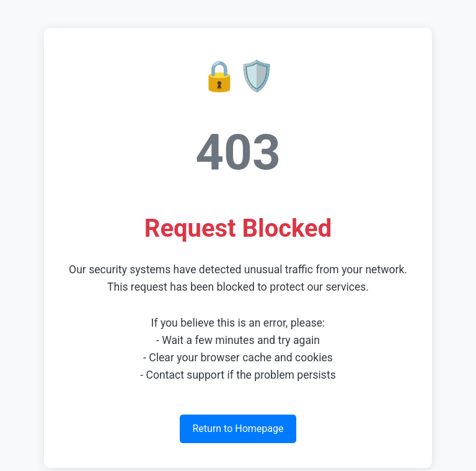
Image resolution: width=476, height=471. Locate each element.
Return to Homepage (238, 429)
